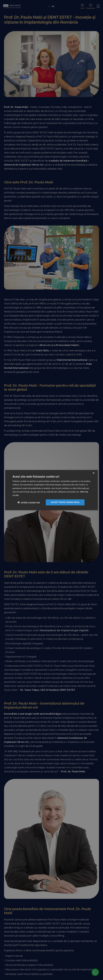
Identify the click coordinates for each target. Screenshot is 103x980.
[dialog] (51, 490)
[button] (29, 502)
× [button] (94, 473)
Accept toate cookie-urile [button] (65, 502)
